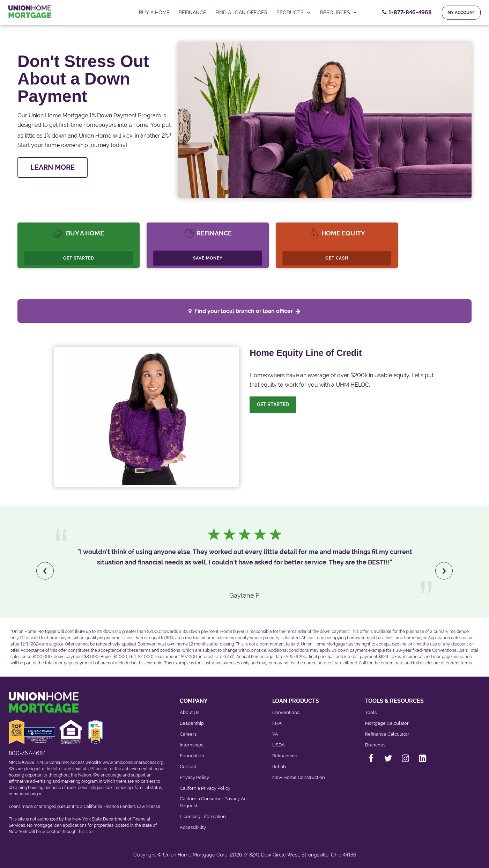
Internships (191, 745)
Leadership (192, 723)
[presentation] (45, 571)
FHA (277, 723)
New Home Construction (299, 777)
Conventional (287, 712)
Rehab (279, 767)
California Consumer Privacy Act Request (214, 802)
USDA (279, 745)
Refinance (192, 13)
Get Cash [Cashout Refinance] (337, 258)
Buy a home (154, 13)
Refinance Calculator (387, 734)
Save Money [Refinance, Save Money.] (208, 258)
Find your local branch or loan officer (247, 311)
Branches (375, 745)
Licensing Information (203, 816)
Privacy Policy (194, 777)
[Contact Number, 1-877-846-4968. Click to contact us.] (407, 13)
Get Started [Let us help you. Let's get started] (273, 404)
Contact (188, 767)
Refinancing (285, 756)
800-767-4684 (27, 753)
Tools (371, 712)
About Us (190, 712)
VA (275, 734)
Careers (188, 734)
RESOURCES (339, 13)
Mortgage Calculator (387, 723)
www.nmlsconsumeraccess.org (133, 763)
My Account (461, 13)
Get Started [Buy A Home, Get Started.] (79, 258)
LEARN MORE (53, 167)
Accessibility (193, 827)
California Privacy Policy (205, 788)
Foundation (192, 756)
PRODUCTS (294, 13)
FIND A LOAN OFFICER (241, 13)
